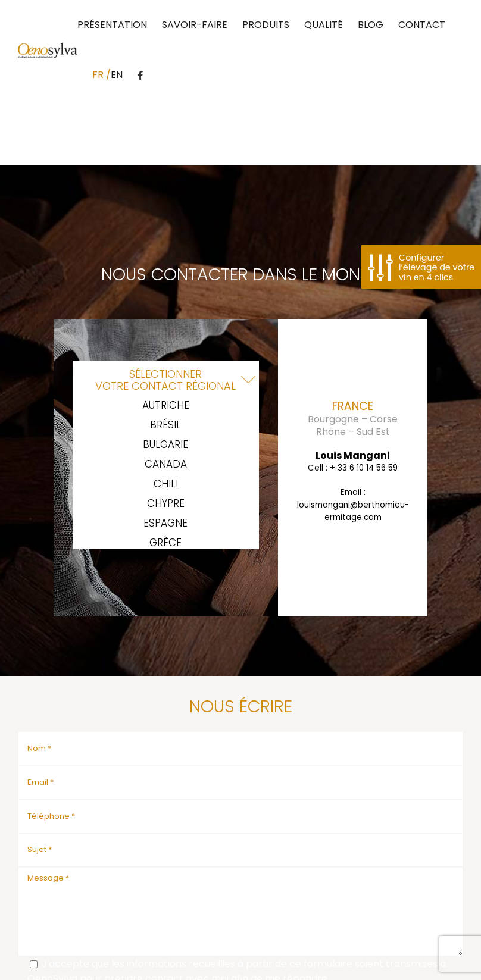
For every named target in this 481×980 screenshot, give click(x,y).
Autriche (166, 406)
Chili (166, 484)
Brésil (165, 425)
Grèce (165, 543)
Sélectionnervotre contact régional (165, 380)
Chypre (166, 504)
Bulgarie (165, 445)
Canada (166, 464)
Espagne (165, 523)
